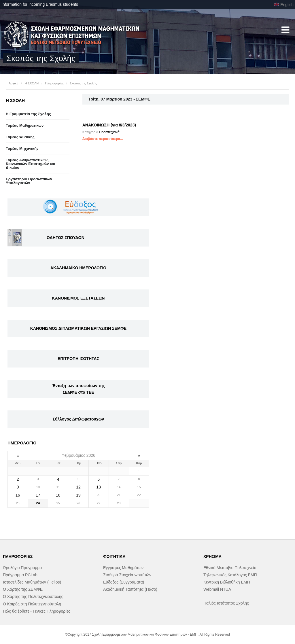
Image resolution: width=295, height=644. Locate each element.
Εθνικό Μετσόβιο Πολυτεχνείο (230, 568)
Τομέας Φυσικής (20, 137)
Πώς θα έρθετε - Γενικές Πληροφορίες (36, 611)
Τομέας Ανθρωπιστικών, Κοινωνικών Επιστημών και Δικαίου (30, 164)
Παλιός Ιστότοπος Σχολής (226, 603)
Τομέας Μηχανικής (22, 148)
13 (99, 487)
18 (58, 495)
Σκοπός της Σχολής (83, 83)
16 (18, 495)
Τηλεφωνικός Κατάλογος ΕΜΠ (230, 575)
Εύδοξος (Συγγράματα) (124, 582)
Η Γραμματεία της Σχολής (28, 114)
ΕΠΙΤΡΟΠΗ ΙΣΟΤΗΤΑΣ (78, 359)
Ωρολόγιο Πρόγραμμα (22, 568)
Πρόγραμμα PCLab (20, 575)
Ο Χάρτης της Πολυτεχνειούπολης (33, 596)
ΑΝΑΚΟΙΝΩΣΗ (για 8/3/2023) (109, 125)
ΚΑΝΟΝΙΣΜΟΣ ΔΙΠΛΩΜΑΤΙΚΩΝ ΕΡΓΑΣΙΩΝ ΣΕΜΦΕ (78, 328)
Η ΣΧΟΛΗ (32, 83)
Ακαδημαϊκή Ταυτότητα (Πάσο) (130, 589)
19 (78, 495)
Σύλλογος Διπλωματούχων (78, 419)
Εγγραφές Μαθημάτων (123, 568)
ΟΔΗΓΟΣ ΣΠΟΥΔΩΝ (66, 238)
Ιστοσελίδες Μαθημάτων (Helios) (32, 582)
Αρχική (13, 83)
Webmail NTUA (217, 589)
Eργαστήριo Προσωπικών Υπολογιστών (29, 181)
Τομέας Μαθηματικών (25, 125)
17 (38, 495)
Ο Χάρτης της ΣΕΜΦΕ (23, 589)
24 (38, 503)
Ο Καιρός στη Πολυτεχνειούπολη (32, 604)
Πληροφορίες (54, 83)
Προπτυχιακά (109, 132)
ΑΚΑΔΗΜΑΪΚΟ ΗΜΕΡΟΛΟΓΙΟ (78, 268)
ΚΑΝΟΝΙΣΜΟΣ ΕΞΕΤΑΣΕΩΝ (79, 298)
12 (78, 487)
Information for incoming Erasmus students (40, 4)
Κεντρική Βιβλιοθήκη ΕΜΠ (227, 582)
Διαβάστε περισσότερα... (103, 139)
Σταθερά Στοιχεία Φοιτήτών (127, 575)
